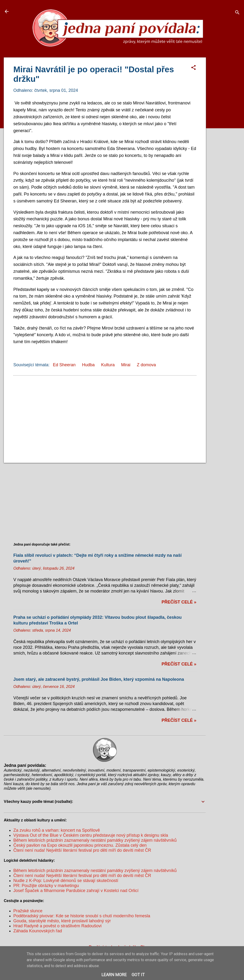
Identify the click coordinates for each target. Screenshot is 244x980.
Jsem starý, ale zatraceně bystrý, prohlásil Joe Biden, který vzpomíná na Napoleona (99, 679)
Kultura (108, 365)
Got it (138, 975)
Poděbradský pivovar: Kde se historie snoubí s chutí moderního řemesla (82, 916)
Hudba (88, 365)
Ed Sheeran (64, 365)
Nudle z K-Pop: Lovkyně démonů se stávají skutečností (66, 881)
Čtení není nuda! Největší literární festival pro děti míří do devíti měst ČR (82, 850)
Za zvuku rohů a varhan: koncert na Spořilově (57, 830)
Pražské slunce (28, 911)
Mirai (126, 365)
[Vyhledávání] (237, 13)
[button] (193, 68)
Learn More (114, 975)
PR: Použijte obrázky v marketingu (46, 886)
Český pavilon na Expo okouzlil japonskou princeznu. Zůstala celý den (80, 845)
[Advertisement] (227, 129)
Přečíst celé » (179, 602)
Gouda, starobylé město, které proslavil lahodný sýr (62, 921)
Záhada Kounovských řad (38, 931)
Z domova (146, 365)
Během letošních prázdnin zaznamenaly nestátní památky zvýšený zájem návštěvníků (95, 840)
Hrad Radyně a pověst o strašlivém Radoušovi (57, 926)
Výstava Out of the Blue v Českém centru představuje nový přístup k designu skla (91, 835)
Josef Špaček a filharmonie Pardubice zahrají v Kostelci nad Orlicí (76, 891)
